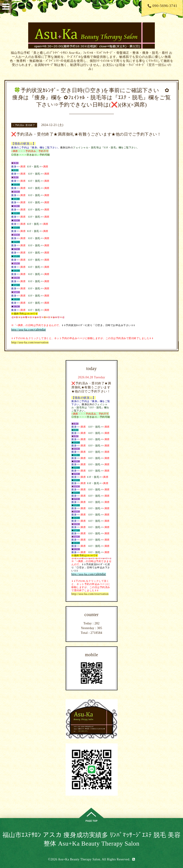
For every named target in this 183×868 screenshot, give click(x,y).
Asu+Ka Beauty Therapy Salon (79, 859)
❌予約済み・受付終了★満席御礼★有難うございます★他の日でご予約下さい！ (91, 387)
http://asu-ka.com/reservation (30, 342)
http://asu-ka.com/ (23, 330)
